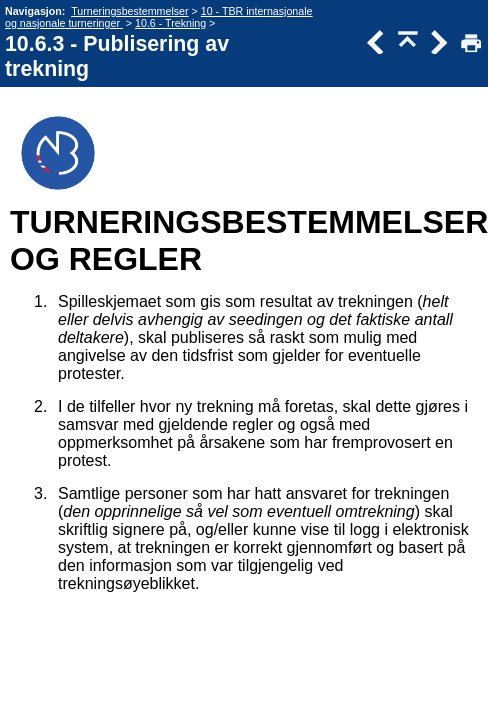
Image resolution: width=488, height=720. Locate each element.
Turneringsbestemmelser (129, 11)
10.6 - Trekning (170, 23)
